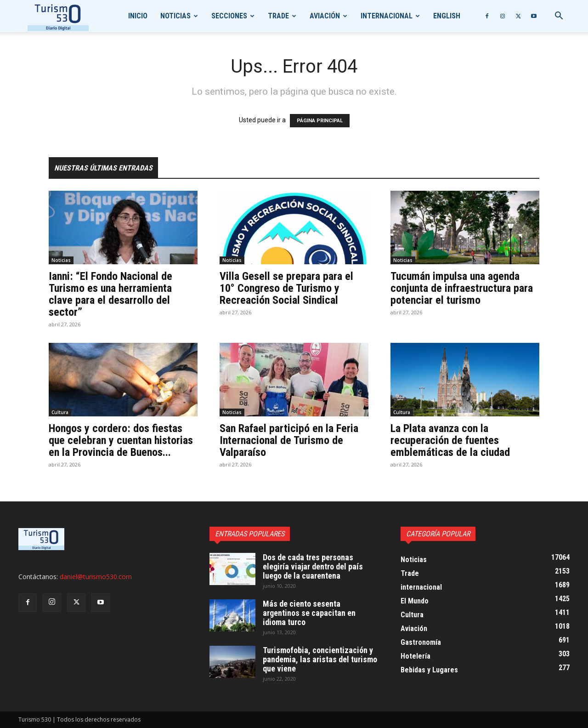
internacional (387, 16)
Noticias (175, 16)
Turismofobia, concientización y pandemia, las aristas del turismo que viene (320, 659)
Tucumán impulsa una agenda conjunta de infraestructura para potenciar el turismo (462, 288)
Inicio (138, 16)
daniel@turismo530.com (96, 577)
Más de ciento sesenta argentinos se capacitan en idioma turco (309, 613)
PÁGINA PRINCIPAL (320, 121)
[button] (559, 17)
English (447, 16)
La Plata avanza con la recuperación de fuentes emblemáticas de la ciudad (450, 440)
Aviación (325, 16)
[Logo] (58, 16)
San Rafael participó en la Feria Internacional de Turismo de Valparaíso (289, 440)
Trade (278, 16)
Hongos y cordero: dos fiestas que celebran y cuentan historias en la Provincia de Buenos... (121, 440)
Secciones (229, 16)
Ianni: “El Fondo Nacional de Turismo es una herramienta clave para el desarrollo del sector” (110, 294)
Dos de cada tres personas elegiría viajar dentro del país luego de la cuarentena (313, 566)
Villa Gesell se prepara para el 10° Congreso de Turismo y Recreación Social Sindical (286, 288)
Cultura (60, 412)
